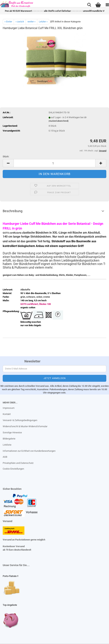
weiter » (31, 22)
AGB (5, 457)
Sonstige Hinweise (12, 432)
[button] (8, 163)
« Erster (8, 22)
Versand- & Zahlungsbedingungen (20, 420)
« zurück (20, 22)
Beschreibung (13, 211)
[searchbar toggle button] (89, 5)
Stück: (6, 156)
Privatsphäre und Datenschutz (18, 463)
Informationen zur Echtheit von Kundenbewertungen (29, 451)
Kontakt (7, 414)
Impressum (9, 408)
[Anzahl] (54, 163)
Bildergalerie (9, 439)
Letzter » (43, 22)
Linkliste (7, 445)
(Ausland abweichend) (59, 121)
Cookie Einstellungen (13, 469)
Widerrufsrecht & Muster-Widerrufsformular (25, 426)
